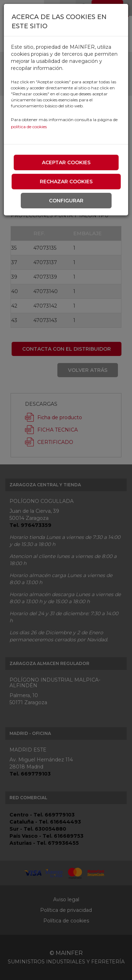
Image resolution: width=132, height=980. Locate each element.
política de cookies (29, 127)
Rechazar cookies (66, 182)
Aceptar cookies (66, 162)
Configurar (66, 201)
